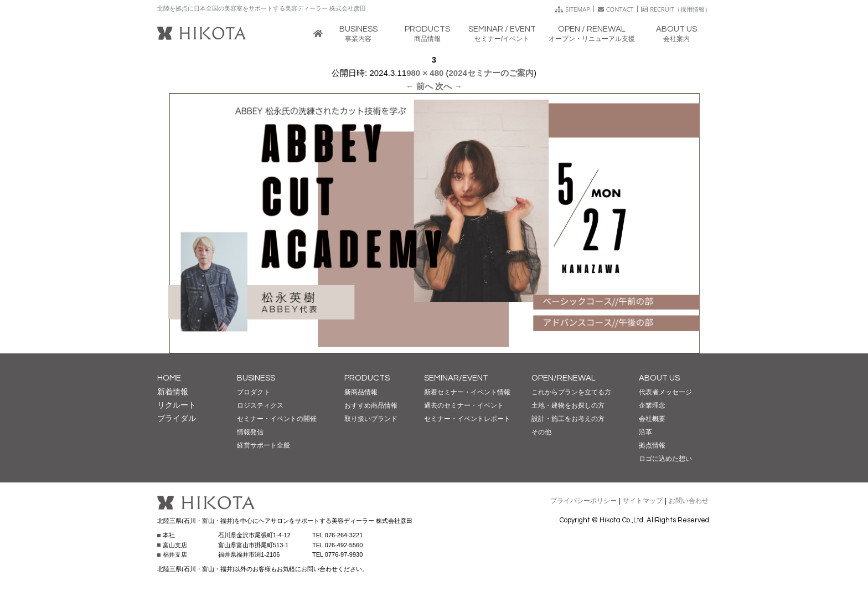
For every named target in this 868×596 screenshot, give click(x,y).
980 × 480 (425, 73)
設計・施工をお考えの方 (568, 419)
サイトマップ (643, 501)
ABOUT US (659, 378)
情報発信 (250, 432)
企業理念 (652, 405)
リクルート (177, 405)
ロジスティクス (260, 405)
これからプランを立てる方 (571, 392)
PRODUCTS (367, 378)
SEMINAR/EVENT (456, 378)
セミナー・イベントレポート (467, 419)
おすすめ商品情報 (371, 405)
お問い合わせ (689, 501)
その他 (541, 432)
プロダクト (254, 392)
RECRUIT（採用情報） (676, 9)
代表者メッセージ (665, 392)
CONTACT (616, 9)
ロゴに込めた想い (665, 459)
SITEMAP (573, 9)
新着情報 (173, 392)
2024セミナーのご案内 (491, 73)
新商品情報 (361, 392)
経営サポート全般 (263, 445)
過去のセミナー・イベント (464, 405)
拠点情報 (652, 445)
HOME (169, 378)
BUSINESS (256, 378)
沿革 (645, 432)
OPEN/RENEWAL (564, 378)
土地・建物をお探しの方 (568, 405)
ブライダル (177, 418)
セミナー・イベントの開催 (277, 419)
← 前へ (419, 86)
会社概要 (652, 419)
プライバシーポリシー (583, 501)
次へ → (449, 86)
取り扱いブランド (371, 419)
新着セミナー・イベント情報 (467, 392)
